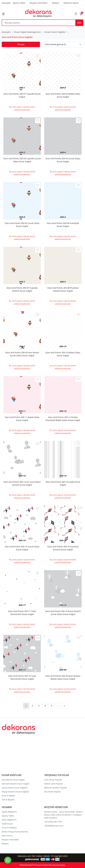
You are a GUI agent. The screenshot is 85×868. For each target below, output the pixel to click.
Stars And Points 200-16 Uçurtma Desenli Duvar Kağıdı (63, 548)
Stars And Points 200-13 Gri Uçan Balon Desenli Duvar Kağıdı (22, 483)
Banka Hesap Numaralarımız (15, 832)
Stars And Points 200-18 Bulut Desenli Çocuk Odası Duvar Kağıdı (63, 613)
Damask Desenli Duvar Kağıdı (15, 784)
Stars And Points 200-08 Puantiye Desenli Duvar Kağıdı (63, 289)
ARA (79, 23)
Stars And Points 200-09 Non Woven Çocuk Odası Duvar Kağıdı (22, 354)
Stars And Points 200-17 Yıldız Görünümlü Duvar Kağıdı (22, 613)
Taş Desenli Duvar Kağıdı (13, 780)
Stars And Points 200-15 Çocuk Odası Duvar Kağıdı (22, 548)
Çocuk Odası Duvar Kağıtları (15, 788)
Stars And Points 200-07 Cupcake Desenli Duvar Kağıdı (22, 289)
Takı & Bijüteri (8, 800)
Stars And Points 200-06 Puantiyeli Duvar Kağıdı (63, 225)
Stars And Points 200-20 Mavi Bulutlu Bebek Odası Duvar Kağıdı (63, 677)
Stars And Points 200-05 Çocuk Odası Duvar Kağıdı (22, 225)
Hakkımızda (7, 824)
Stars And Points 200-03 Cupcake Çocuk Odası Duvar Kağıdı (22, 160)
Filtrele (21, 44)
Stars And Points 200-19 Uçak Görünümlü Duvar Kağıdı (22, 677)
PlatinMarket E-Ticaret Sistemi (34, 865)
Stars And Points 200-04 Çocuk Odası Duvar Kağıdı (63, 160)
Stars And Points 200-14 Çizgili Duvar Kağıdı (63, 483)
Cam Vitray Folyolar (53, 780)
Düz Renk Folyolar (53, 792)
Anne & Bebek (8, 796)
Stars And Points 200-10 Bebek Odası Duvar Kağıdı (63, 354)
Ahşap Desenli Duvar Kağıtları (16, 792)
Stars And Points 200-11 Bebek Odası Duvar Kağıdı (22, 419)
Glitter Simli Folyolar (54, 784)
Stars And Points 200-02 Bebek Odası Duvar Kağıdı (63, 95)
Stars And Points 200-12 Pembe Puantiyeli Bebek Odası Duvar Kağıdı (63, 419)
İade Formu (7, 836)
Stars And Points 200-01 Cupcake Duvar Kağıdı (22, 95)
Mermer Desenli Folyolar (56, 788)
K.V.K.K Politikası (10, 828)
